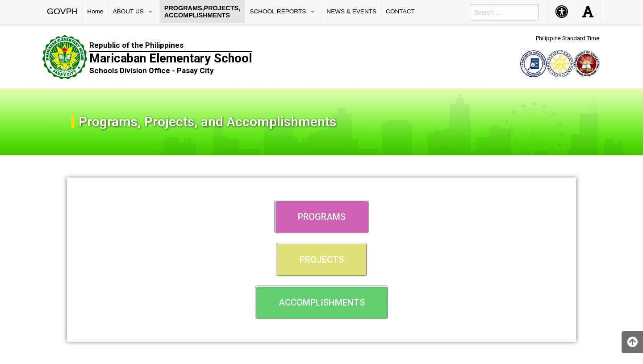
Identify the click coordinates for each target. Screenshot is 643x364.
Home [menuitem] (95, 11)
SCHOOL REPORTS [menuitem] (278, 11)
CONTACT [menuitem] (400, 11)
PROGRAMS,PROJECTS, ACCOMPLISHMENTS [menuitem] (202, 12)
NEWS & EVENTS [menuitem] (351, 11)
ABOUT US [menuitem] (128, 11)
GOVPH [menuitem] (62, 11)
